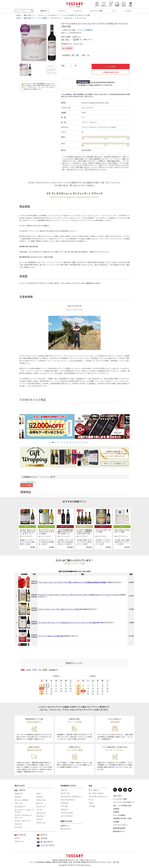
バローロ (64, 790)
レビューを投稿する (86, 30)
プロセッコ (64, 809)
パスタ (91, 803)
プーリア (39, 810)
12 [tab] (82, 443)
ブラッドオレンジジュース (98, 796)
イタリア (22, 790)
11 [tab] (79, 443)
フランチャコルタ (67, 813)
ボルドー (18, 838)
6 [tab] (65, 443)
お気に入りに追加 (68, 30)
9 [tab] (73, 443)
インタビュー (128, 11)
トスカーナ (18, 824)
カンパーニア (41, 806)
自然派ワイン (65, 826)
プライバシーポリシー (121, 825)
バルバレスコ (65, 793)
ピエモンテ (18, 794)
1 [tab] (50, 443)
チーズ (91, 800)
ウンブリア (18, 827)
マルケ (39, 794)
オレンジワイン (66, 829)
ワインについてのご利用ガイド (124, 802)
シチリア (39, 819)
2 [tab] (53, 443)
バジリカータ (41, 813)
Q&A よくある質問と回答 (122, 805)
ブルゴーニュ (19, 841)
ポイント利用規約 (119, 815)
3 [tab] (56, 443)
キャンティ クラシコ (68, 800)
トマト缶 (92, 806)
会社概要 (116, 822)
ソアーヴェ (64, 806)
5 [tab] (62, 443)
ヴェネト (18, 797)
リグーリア (18, 803)
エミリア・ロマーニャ (22, 821)
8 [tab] (70, 443)
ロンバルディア (20, 806)
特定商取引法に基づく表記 (122, 818)
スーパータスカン (67, 816)
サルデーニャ (41, 823)
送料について (88, 39)
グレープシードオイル (96, 793)
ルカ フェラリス (87, 108)
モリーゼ (39, 803)
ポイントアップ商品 (97, 11)
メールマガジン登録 (120, 799)
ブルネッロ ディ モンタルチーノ (71, 796)
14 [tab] (88, 443)
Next (132, 530)
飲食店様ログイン (119, 831)
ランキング (61, 11)
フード (114, 11)
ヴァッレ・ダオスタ (21, 800)
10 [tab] (76, 443)
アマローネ (64, 803)
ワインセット (78, 11)
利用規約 (116, 812)
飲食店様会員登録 (119, 828)
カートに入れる (111, 67)
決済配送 (116, 809)
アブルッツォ (41, 800)
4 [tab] (59, 443)
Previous (17, 530)
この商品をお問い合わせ (111, 72)
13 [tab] (85, 443)
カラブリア (40, 816)
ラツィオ (39, 797)
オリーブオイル (94, 790)
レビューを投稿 (27, 485)
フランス (22, 835)
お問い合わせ (118, 796)
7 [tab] (68, 443)
